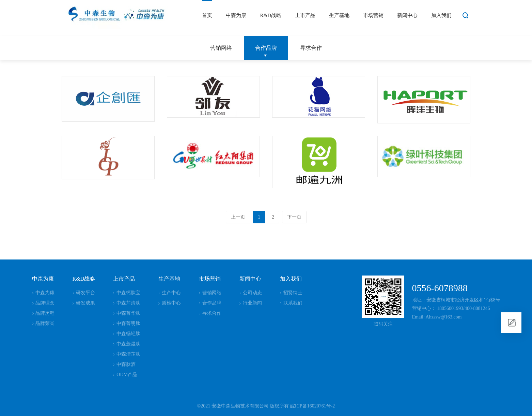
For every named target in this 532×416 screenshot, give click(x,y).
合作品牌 (266, 48)
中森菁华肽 (128, 313)
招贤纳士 (293, 293)
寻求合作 (311, 48)
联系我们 (293, 303)
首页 (207, 15)
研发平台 (85, 293)
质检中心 (171, 303)
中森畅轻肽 (128, 334)
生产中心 (171, 293)
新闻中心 (407, 15)
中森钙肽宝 (128, 293)
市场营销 (373, 15)
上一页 (238, 217)
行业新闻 (252, 303)
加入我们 (441, 15)
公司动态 (252, 293)
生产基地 (339, 15)
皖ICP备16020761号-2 (312, 406)
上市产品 (305, 15)
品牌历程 (45, 313)
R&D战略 (271, 15)
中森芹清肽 (128, 303)
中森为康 (236, 15)
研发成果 (85, 303)
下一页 (294, 217)
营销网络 (221, 48)
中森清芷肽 (128, 354)
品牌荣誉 (45, 323)
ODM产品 (127, 375)
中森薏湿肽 (128, 344)
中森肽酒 (126, 364)
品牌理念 (45, 303)
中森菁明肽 (128, 323)
